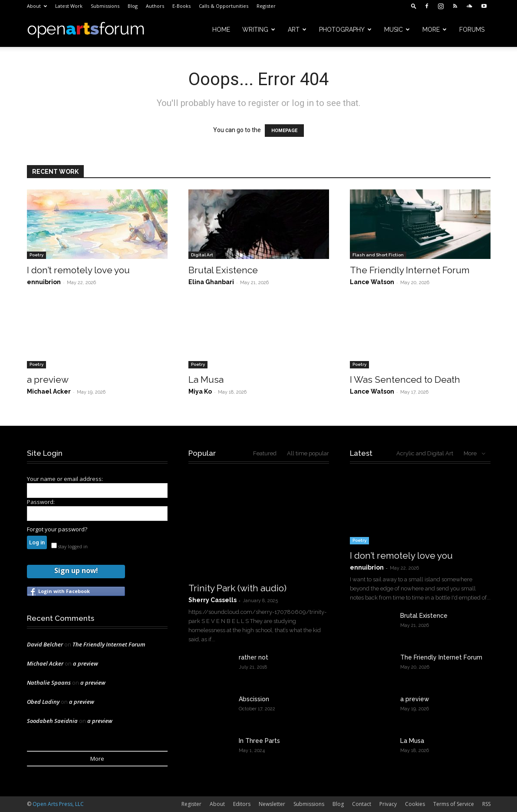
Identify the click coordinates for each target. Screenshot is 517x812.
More (435, 30)
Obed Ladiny (43, 702)
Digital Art (202, 255)
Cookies (415, 804)
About (37, 6)
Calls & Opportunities (224, 6)
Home (221, 30)
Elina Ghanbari (211, 282)
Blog (133, 6)
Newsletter (272, 804)
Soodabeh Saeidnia (52, 721)
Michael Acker (49, 391)
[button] (414, 6)
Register (266, 6)
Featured (265, 453)
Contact (362, 804)
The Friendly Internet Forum (410, 270)
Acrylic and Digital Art (425, 453)
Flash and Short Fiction (378, 255)
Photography (345, 30)
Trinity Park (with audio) (237, 588)
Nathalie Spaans (49, 683)
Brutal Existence (223, 270)
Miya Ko (200, 391)
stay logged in (69, 547)
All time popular (308, 453)
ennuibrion (44, 282)
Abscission (254, 699)
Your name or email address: (65, 479)
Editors (242, 804)
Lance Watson (372, 282)
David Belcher (45, 644)
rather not (254, 657)
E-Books (181, 6)
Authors (155, 6)
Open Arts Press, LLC (58, 804)
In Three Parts (259, 741)
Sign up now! (76, 570)
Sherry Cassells (212, 600)
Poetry (36, 255)
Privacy (388, 804)
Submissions (105, 6)
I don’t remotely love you (78, 270)
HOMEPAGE (284, 131)
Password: (41, 502)
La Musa (206, 379)
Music (397, 30)
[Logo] (86, 30)
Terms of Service (454, 804)
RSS (486, 804)
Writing (259, 30)
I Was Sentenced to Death (405, 379)
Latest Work (69, 6)
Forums (472, 30)
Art (297, 30)
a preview (48, 379)
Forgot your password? (57, 529)
